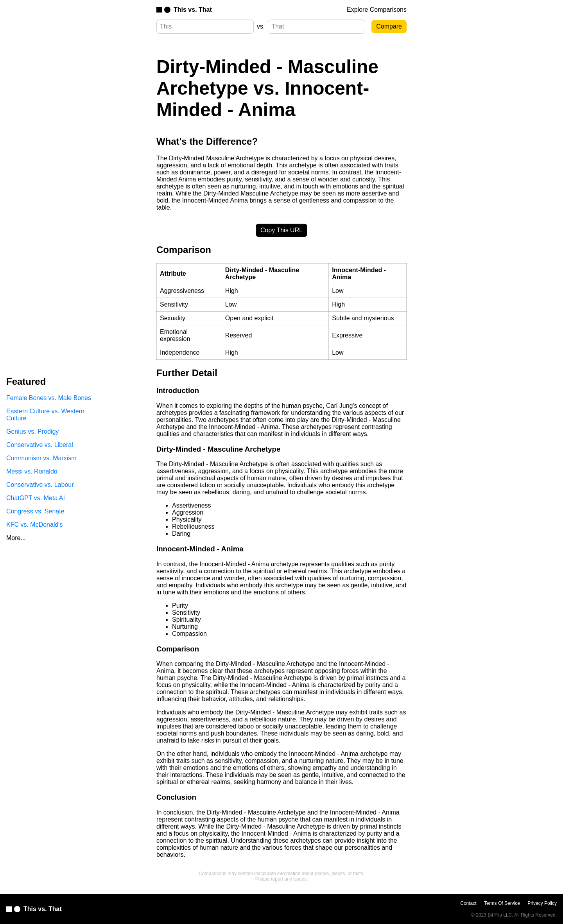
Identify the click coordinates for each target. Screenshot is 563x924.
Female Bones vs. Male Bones (49, 398)
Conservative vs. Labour (40, 485)
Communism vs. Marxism (41, 458)
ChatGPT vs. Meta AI (36, 498)
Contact (468, 903)
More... (16, 538)
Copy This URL (281, 230)
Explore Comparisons (377, 10)
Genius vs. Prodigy (32, 431)
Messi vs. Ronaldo (32, 471)
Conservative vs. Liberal (40, 445)
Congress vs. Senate (35, 511)
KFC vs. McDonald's (34, 525)
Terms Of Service (502, 903)
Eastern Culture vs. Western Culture (45, 415)
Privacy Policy (542, 903)
